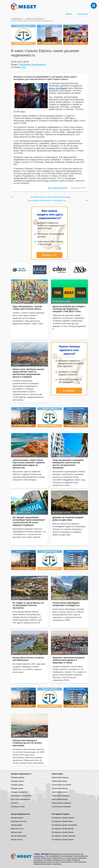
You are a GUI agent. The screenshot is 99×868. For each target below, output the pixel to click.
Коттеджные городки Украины (63, 818)
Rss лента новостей (58, 188)
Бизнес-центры (17, 839)
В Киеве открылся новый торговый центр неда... (51, 197)
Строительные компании (61, 807)
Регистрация (83, 14)
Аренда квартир (17, 818)
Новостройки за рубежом (61, 803)
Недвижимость (17, 19)
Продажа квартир (18, 777)
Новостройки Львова (60, 799)
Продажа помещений (19, 792)
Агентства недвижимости (21, 799)
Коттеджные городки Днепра (63, 829)
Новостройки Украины (60, 777)
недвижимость (39, 856)
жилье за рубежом (58, 88)
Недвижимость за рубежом (21, 796)
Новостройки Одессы (60, 792)
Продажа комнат (17, 781)
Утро (24, 67)
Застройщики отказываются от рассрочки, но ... (48, 201)
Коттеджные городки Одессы (63, 832)
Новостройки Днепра (60, 788)
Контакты (15, 803)
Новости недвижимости (35, 19)
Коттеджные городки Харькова (64, 836)
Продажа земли (17, 788)
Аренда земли (16, 832)
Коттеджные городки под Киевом (64, 825)
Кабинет (69, 14)
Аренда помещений (19, 836)
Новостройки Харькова (61, 796)
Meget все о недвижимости (21, 856)
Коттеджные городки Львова (63, 839)
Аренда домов (17, 825)
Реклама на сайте (18, 807)
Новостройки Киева (59, 781)
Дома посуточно (17, 829)
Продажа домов (17, 785)
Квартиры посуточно (19, 821)
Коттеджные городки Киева (62, 821)
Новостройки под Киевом (61, 785)
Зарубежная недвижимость (33, 64)
